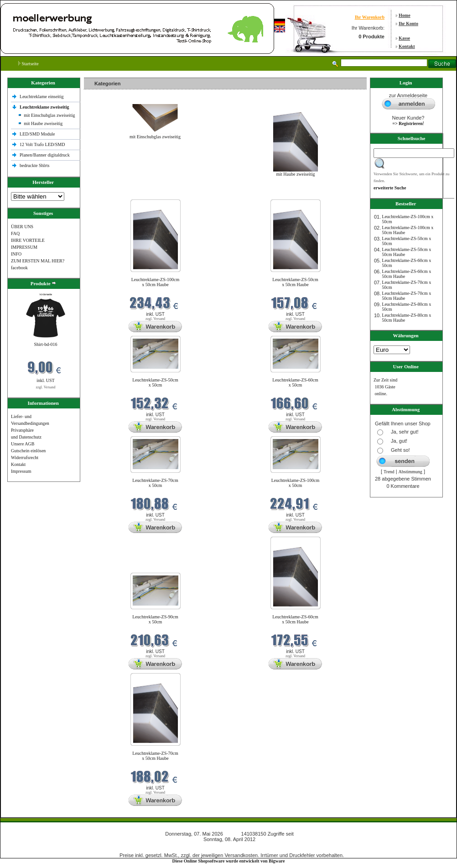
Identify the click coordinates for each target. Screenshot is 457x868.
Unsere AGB (23, 444)
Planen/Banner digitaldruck (45, 155)
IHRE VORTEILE (28, 240)
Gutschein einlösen (28, 451)
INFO (16, 254)
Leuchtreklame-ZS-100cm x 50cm (296, 483)
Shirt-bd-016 (45, 344)
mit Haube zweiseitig (43, 123)
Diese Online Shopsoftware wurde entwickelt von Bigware (229, 861)
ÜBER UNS (22, 227)
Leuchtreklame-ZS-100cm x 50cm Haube (156, 282)
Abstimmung (410, 472)
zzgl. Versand (46, 387)
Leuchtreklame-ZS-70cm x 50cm (155, 483)
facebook (19, 268)
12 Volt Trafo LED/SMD (42, 144)
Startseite (29, 64)
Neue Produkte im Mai (107, 194)
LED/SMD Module (37, 134)
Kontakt (407, 46)
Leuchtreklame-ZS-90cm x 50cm (155, 619)
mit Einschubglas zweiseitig (49, 115)
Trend (389, 472)
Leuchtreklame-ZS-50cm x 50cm (155, 382)
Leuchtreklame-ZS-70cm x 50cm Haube (155, 756)
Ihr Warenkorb (370, 17)
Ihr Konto (408, 24)
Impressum (21, 471)
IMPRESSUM (24, 247)
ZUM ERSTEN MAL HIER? (38, 261)
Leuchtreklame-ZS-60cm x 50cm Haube (295, 619)
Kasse (404, 38)
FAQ (15, 233)
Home (405, 15)
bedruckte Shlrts (34, 165)
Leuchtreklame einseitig (42, 97)
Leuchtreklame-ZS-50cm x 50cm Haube (295, 282)
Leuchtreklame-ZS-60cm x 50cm (295, 382)
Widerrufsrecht (25, 458)
